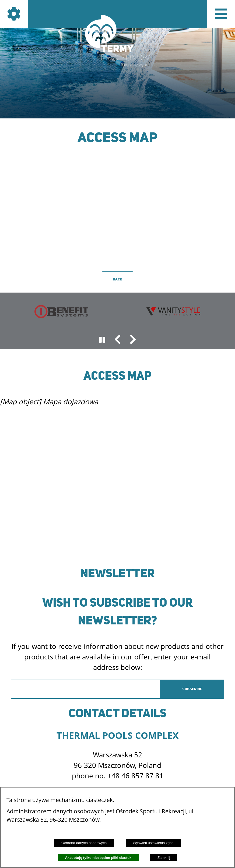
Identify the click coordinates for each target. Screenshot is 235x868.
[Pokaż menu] (221, 14)
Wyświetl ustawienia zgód (153, 843)
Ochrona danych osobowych (84, 843)
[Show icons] (14, 14)
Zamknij (164, 858)
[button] (118, 340)
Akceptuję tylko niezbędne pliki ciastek (98, 858)
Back (117, 279)
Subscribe (192, 689)
